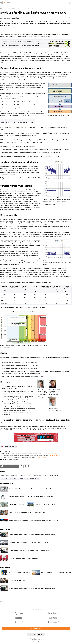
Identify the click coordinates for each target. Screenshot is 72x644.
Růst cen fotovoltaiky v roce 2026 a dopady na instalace (56, 573)
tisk (21, 466)
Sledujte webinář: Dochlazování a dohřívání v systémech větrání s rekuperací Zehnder (32, 535)
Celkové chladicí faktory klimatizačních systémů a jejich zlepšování (27, 512)
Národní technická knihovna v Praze (45, 505)
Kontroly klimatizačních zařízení (17, 505)
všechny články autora (52, 454)
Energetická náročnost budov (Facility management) (15, 478)
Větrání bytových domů (17, 9)
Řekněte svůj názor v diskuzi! (11, 466)
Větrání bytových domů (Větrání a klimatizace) (13, 476)
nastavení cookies (36, 642)
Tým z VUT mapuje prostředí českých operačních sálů (23, 558)
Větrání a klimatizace (8, 9)
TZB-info (2, 9)
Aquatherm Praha (34, 478)
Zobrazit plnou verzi (36, 628)
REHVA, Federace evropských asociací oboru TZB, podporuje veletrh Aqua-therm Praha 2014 (34, 520)
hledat (29, 466)
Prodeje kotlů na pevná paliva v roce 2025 (20, 573)
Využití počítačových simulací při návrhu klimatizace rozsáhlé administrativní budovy (32, 489)
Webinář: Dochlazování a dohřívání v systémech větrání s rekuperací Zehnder (30, 550)
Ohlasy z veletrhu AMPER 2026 (17, 580)
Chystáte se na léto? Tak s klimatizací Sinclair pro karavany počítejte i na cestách (31, 542)
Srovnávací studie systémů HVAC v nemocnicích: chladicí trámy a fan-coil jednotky (31, 497)
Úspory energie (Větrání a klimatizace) (49, 476)
